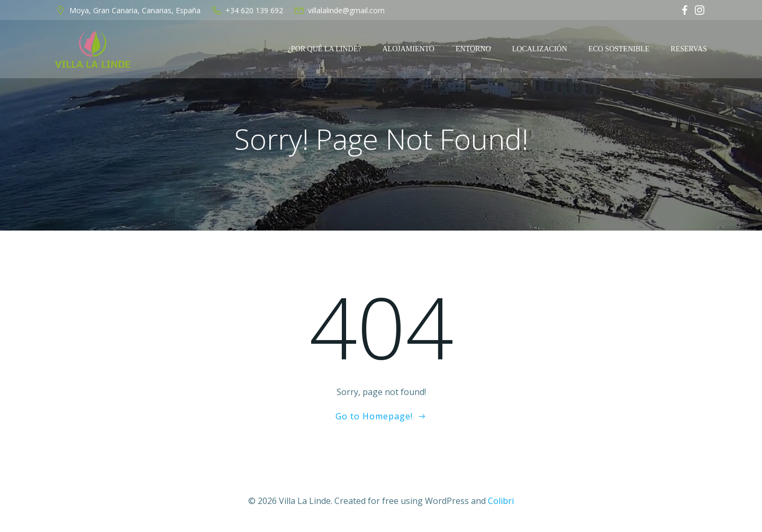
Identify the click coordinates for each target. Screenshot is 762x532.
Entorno (473, 49)
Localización (540, 49)
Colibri (501, 501)
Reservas (689, 49)
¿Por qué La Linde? (325, 49)
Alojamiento (408, 49)
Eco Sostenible (619, 49)
